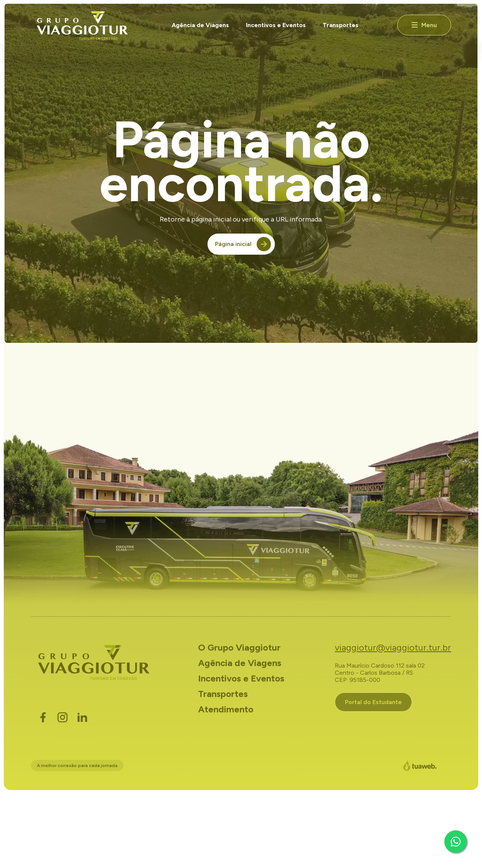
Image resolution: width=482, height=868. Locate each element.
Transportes (341, 25)
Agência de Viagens (200, 25)
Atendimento (226, 709)
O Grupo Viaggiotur (239, 647)
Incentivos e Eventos (276, 25)
